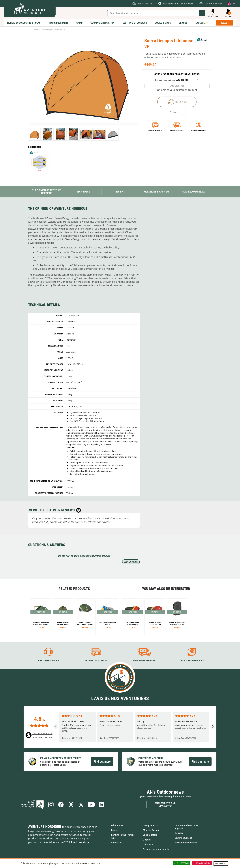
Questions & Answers (157, 192)
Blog (32, 805)
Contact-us (117, 843)
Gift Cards (148, 844)
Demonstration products (156, 849)
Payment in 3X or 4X (96, 661)
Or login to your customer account (177, 90)
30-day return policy (192, 661)
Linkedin (101, 805)
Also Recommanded (193, 192)
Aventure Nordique (45, 827)
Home (35, 30)
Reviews (120, 192)
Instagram (51, 805)
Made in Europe (151, 830)
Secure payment (183, 838)
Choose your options (165, 80)
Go (202, 13)
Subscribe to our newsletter (165, 805)
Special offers (150, 835)
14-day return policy (199, 131)
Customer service (48, 661)
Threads (71, 805)
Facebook (61, 805)
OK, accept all (182, 863)
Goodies (147, 840)
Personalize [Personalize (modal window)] (221, 863)
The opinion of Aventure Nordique (47, 192)
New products (150, 825)
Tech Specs (83, 192)
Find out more (102, 762)
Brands (115, 830)
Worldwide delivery (177, 131)
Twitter (81, 805)
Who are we (117, 825)
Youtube (91, 805)
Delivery (179, 833)
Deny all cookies (202, 863)
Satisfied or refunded (186, 843)
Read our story (80, 842)
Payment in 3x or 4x (155, 131)
